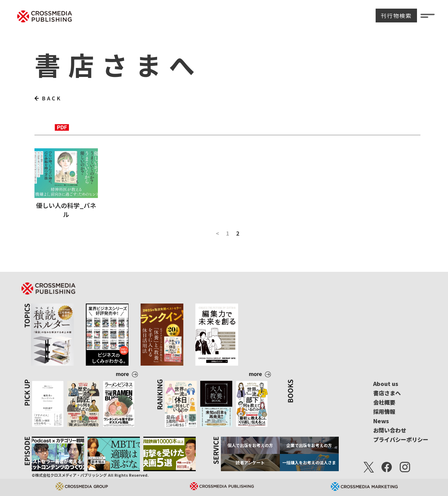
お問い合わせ (390, 430)
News (381, 421)
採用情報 (384, 411)
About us (386, 384)
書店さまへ (387, 393)
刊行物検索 (396, 16)
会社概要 (384, 402)
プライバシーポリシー (401, 439)
